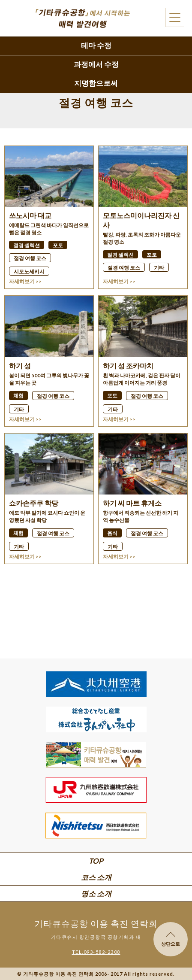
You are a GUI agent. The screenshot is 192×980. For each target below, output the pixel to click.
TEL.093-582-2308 (96, 952)
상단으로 (171, 939)
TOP (96, 861)
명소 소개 (96, 894)
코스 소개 (96, 877)
